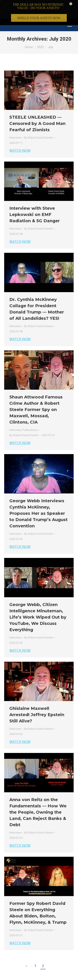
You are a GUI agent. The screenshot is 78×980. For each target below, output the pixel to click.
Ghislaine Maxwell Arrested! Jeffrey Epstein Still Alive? (37, 699)
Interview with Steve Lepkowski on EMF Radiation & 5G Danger (35, 199)
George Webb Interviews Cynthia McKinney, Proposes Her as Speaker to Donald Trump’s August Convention (38, 498)
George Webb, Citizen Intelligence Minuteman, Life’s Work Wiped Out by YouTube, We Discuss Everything (38, 602)
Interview (15, 122)
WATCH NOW (20, 135)
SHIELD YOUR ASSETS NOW (39, 18)
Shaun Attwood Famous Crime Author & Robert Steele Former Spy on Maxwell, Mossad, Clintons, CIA (36, 394)
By (39, 122)
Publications (30, 414)
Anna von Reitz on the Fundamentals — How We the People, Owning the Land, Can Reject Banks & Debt (38, 797)
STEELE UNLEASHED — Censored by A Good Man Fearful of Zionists (37, 108)
